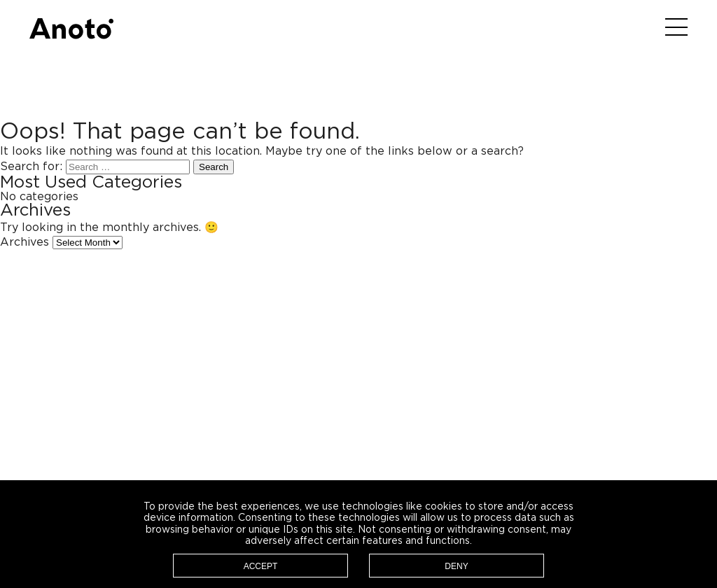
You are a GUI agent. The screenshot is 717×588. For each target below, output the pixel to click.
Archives (25, 242)
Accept (261, 566)
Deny (456, 566)
